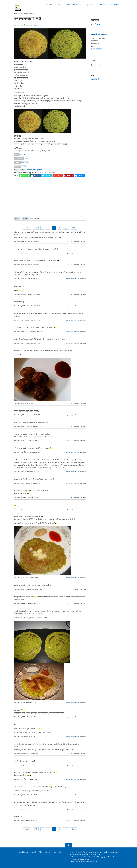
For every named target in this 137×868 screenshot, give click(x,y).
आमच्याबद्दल (93, 855)
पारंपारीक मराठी (25, 163)
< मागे (36, 228)
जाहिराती (47, 853)
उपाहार (26, 158)
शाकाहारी (23, 154)
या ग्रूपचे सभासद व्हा (97, 49)
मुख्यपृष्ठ (22, 14)
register (31, 219)
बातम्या (55, 853)
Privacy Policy (84, 862)
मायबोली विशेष (101, 5)
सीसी (61, 853)
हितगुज (59, 5)
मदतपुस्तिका (115, 5)
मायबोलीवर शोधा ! (96, 79)
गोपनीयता (86, 855)
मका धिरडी (24, 167)
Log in (19, 219)
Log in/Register (96, 24)
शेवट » (74, 228)
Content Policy (94, 862)
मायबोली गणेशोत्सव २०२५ (74, 5)
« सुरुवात (27, 228)
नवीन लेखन (48, 5)
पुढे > (66, 228)
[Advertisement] (50, 198)
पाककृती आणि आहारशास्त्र (35, 170)
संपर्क (99, 855)
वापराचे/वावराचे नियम (76, 855)
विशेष (40, 853)
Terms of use (74, 862)
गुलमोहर (89, 5)
